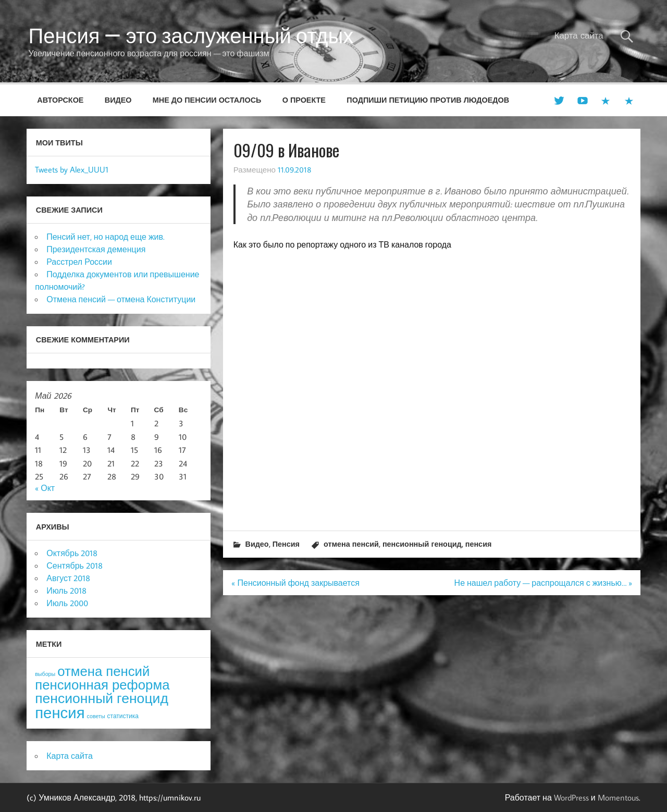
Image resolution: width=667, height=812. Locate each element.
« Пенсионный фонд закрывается (295, 583)
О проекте (304, 100)
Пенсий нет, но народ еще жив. (106, 237)
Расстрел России (79, 262)
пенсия (479, 544)
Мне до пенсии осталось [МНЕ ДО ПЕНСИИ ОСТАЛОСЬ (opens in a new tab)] (207, 100)
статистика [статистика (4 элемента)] (123, 716)
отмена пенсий (351, 544)
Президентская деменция (96, 249)
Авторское (60, 100)
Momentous (618, 797)
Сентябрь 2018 (75, 565)
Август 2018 (68, 578)
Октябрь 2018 (72, 553)
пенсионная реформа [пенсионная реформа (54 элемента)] (102, 685)
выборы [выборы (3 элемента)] (45, 674)
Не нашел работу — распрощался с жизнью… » (543, 583)
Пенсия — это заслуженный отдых (191, 35)
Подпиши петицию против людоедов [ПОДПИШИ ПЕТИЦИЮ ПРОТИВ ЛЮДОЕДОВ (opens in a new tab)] (428, 100)
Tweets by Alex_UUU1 (72, 169)
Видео (118, 100)
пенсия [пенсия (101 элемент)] (60, 712)
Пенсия (286, 544)
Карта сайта (579, 35)
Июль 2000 (67, 603)
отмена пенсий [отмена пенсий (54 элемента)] (103, 671)
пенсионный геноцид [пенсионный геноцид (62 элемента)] (102, 698)
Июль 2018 (66, 590)
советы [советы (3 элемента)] (96, 716)
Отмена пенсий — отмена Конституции (121, 299)
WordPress (571, 797)
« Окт (45, 488)
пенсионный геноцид (422, 544)
